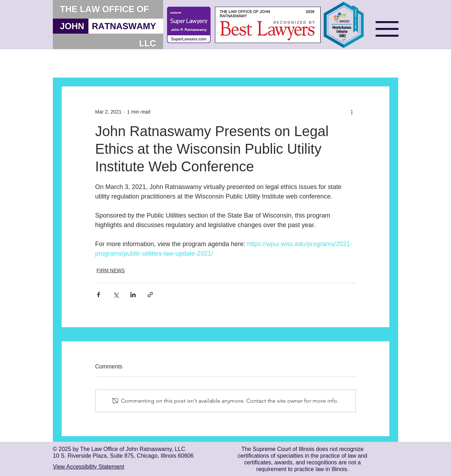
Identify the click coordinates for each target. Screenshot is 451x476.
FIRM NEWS (111, 270)
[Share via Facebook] (98, 295)
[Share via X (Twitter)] (116, 295)
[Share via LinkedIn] (133, 295)
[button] (387, 29)
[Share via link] (150, 295)
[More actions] (352, 112)
